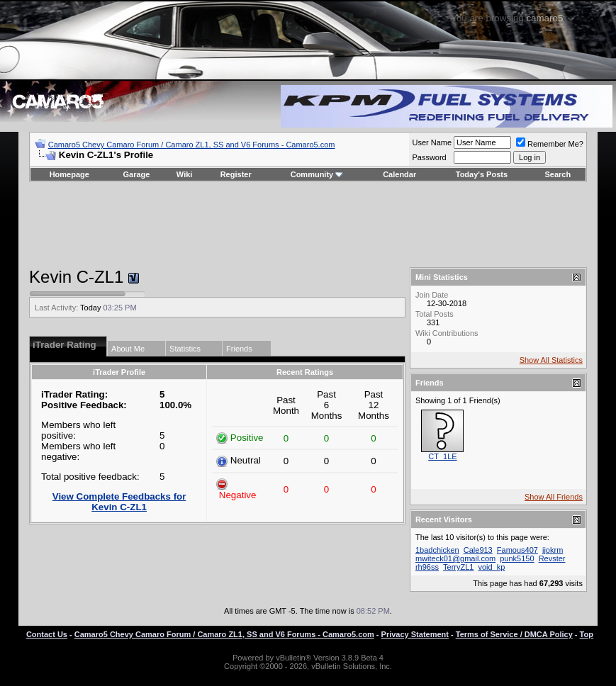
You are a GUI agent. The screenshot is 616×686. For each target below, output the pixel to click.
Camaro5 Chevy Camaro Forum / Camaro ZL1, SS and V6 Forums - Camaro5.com (192, 145)
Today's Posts (482, 174)
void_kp (491, 567)
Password (429, 157)
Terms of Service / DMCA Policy (514, 634)
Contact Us (47, 634)
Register (236, 174)
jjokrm (553, 550)
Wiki (185, 174)
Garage (137, 174)
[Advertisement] (308, 225)
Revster (552, 558)
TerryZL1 (458, 567)
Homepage (69, 174)
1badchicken (437, 550)
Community (317, 174)
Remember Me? (550, 144)
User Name (432, 142)
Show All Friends (554, 497)
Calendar (399, 174)
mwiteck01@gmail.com (455, 558)
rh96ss (427, 567)
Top (587, 634)
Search (558, 174)
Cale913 (478, 550)
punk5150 (517, 558)
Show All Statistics (551, 360)
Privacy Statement (415, 634)
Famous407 (517, 550)
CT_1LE (442, 456)
